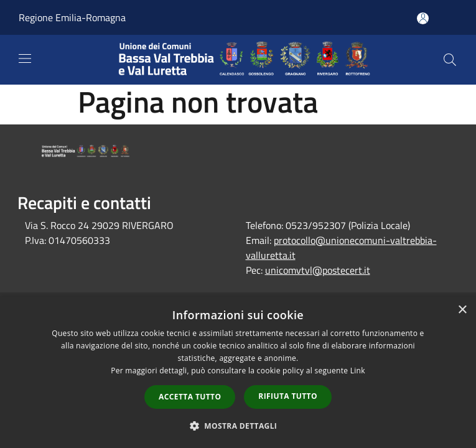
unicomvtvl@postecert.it (318, 270)
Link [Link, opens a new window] (358, 371)
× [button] (462, 310)
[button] (238, 426)
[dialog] (238, 372)
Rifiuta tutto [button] (288, 396)
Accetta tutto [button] (190, 397)
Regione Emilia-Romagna (72, 17)
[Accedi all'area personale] (423, 18)
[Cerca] (450, 60)
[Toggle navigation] (25, 58)
